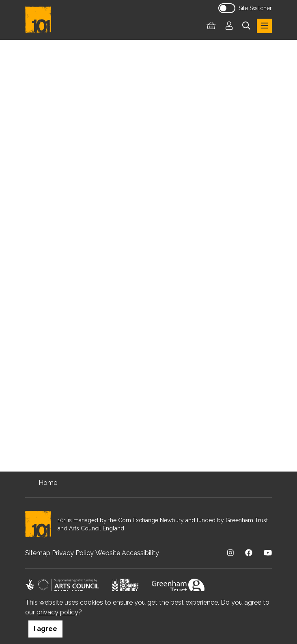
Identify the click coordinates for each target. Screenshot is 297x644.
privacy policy (57, 612)
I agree (45, 629)
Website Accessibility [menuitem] (127, 553)
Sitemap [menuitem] (38, 553)
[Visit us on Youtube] (268, 553)
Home (48, 483)
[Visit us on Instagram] (230, 553)
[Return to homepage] (41, 20)
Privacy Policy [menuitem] (73, 553)
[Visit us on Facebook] (249, 553)
